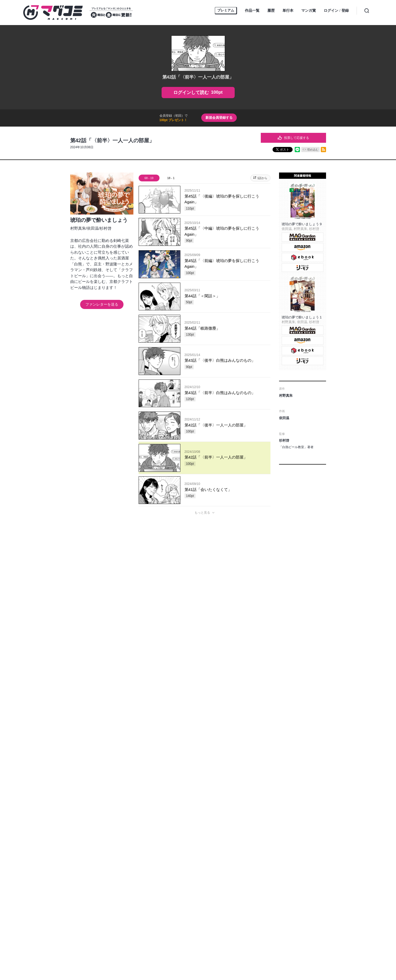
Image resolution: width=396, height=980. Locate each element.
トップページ (105, 866)
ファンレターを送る (102, 304)
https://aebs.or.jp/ (196, 950)
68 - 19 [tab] (149, 178)
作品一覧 (252, 10)
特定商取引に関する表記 (284, 866)
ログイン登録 (336, 11)
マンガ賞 (309, 10)
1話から (262, 178)
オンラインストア (132, 866)
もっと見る (202, 513)
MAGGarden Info (223, 853)
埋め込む (313, 150)
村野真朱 (78, 228)
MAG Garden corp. (159, 889)
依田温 (93, 228)
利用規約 (255, 866)
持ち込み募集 (159, 866)
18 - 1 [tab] (171, 178)
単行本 (288, 10)
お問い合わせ (198, 866)
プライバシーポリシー (228, 866)
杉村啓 (106, 228)
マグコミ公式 (178, 853)
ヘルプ (178, 866)
